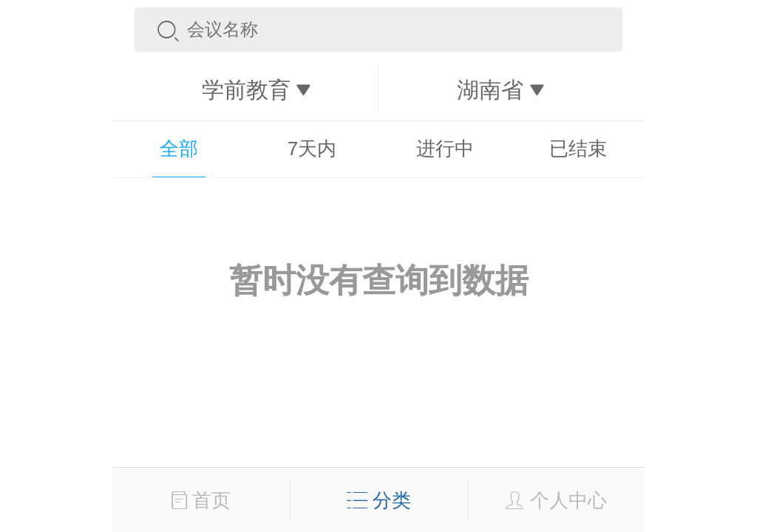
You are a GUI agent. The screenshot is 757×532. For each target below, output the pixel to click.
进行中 (445, 149)
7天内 (312, 149)
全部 (179, 149)
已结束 (578, 149)
